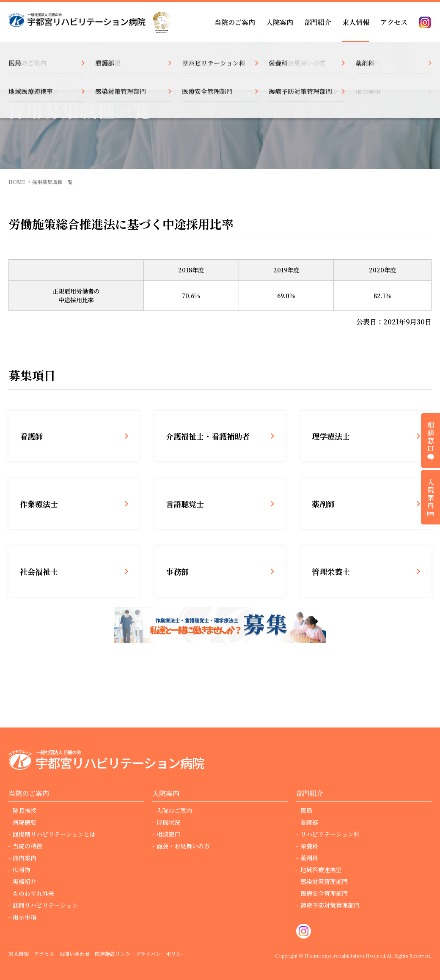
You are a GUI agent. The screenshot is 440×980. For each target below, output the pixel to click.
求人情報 (356, 22)
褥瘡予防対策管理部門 (330, 905)
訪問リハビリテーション (45, 905)
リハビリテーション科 (330, 834)
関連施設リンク (113, 954)
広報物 (22, 870)
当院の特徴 (27, 846)
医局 (306, 810)
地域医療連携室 (321, 870)
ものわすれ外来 (33, 893)
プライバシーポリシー (161, 954)
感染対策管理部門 (324, 881)
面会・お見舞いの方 (183, 846)
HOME (17, 182)
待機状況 (168, 822)
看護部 (309, 822)
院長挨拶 (25, 810)
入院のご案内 (174, 810)
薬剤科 (309, 858)
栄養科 (309, 846)
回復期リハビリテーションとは (54, 834)
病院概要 (25, 822)
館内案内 (25, 858)
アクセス (394, 22)
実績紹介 (25, 881)
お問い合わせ (74, 954)
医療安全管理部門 (324, 893)
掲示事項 (25, 917)
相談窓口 (168, 834)
